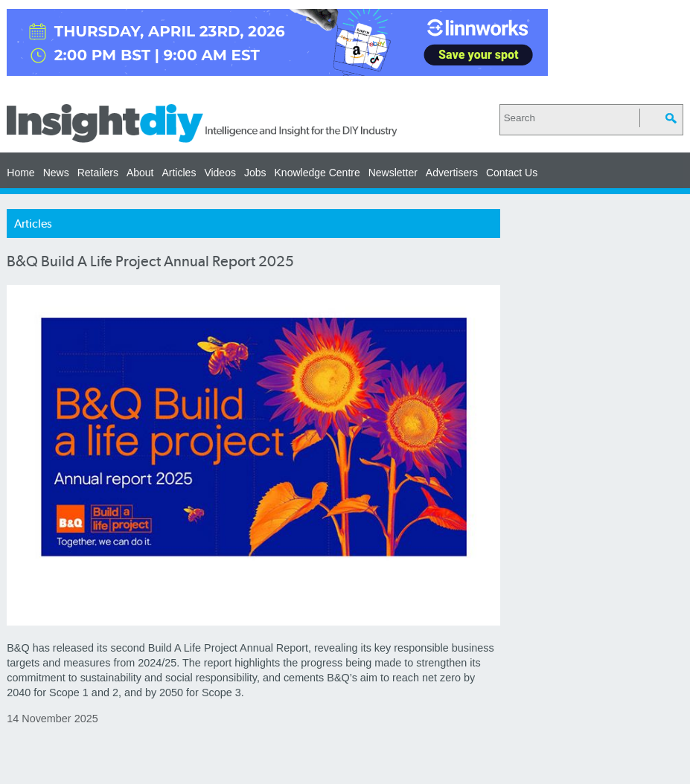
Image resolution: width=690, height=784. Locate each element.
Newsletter (393, 173)
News (56, 173)
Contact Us (512, 173)
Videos (220, 173)
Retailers (98, 173)
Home (20, 173)
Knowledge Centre (317, 173)
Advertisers (452, 173)
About (140, 173)
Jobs (255, 173)
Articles (179, 173)
